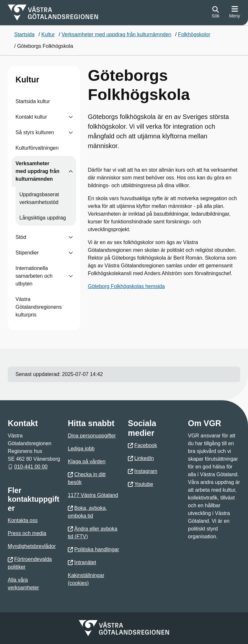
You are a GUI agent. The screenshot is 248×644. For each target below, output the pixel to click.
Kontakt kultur (31, 117)
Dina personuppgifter (92, 436)
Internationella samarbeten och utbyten (34, 276)
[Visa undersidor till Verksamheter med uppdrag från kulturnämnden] (71, 171)
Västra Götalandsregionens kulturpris (39, 307)
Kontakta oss (23, 520)
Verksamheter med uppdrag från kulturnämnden (37, 171)
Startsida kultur (33, 101)
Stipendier (27, 253)
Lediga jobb (81, 449)
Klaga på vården (87, 462)
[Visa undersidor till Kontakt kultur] (71, 117)
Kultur (27, 80)
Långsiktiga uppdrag (43, 218)
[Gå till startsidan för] (53, 13)
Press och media (27, 533)
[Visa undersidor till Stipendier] (71, 253)
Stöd (21, 237)
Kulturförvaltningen (37, 148)
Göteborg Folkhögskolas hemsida (126, 286)
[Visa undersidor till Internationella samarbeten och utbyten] (71, 276)
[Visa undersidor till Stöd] (71, 237)
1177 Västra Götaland (93, 495)
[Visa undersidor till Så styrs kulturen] (71, 133)
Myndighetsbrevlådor (32, 546)
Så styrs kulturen (35, 132)
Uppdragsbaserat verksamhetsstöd (39, 198)
